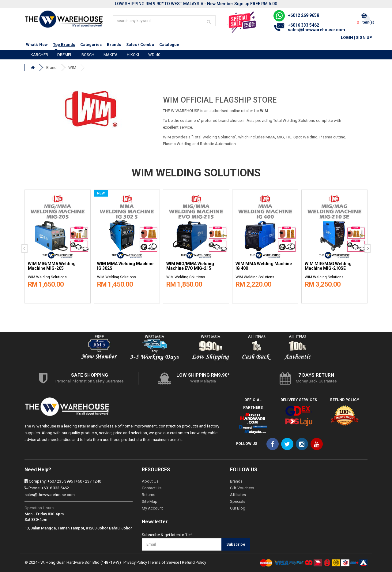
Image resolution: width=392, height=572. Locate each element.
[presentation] (24, 248)
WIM (72, 68)
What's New (37, 45)
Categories (91, 45)
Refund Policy (194, 562)
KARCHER (39, 55)
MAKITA (111, 55)
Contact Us (152, 488)
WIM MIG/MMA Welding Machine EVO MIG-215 (190, 266)
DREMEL (65, 55)
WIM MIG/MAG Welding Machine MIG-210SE (328, 266)
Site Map (150, 501)
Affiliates (238, 495)
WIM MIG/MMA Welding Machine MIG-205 (52, 266)
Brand (51, 68)
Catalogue (169, 45)
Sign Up (364, 38)
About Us (150, 481)
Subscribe (236, 544)
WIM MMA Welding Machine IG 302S (125, 266)
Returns (149, 495)
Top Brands (64, 45)
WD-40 (154, 55)
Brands (114, 45)
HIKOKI (133, 55)
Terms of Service (164, 562)
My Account (152, 508)
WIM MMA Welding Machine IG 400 (264, 266)
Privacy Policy (135, 562)
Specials (238, 501)
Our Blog (238, 508)
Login (347, 38)
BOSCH (88, 55)
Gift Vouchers (242, 488)
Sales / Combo (140, 45)
